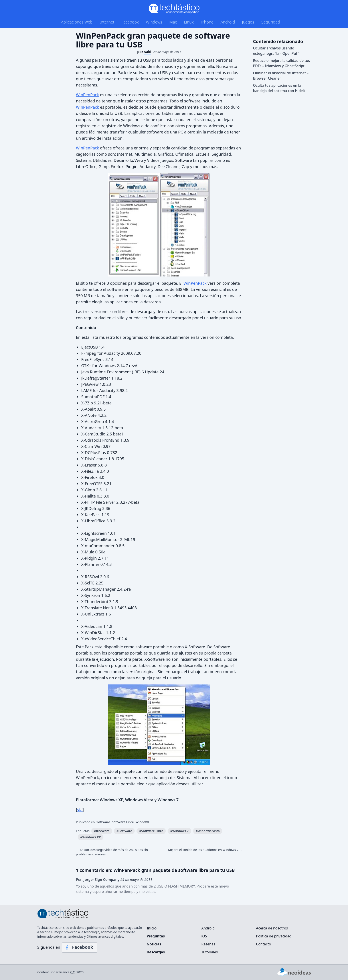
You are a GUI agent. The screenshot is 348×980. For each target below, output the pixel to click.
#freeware (102, 831)
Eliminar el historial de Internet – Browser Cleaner (281, 76)
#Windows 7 (179, 831)
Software (103, 822)
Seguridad (271, 22)
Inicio (152, 928)
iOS (204, 936)
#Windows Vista (208, 831)
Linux (189, 22)
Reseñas (208, 944)
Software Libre (123, 822)
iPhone (207, 22)
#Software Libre (151, 831)
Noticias (154, 944)
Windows (154, 22)
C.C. (73, 972)
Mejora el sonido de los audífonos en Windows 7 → (205, 850)
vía (80, 809)
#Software (124, 831)
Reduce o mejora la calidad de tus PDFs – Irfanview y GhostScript (281, 63)
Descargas (156, 952)
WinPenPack (87, 95)
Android (228, 22)
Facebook (130, 22)
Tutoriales (210, 952)
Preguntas (156, 936)
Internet (107, 22)
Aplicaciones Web (77, 22)
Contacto (264, 944)
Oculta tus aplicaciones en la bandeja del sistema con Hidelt (279, 88)
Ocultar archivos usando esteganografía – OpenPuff (276, 51)
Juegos (248, 22)
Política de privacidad (274, 936)
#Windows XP (91, 837)
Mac (173, 22)
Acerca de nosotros (272, 928)
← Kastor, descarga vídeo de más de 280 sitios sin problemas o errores (112, 852)
